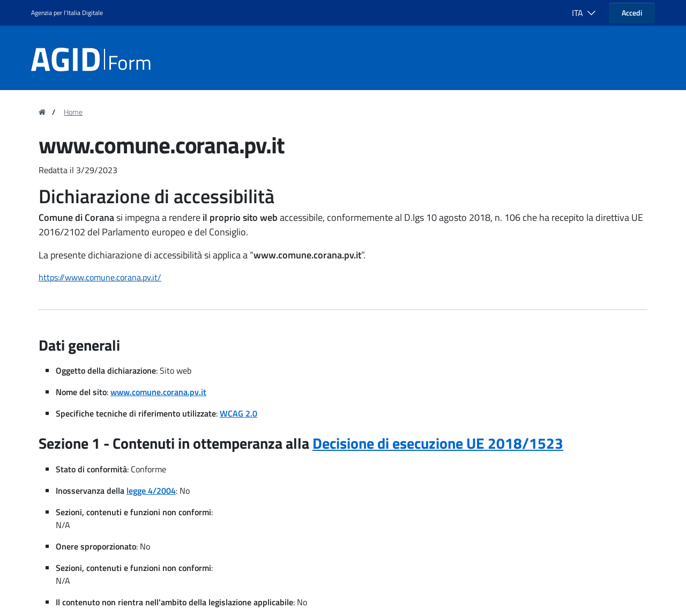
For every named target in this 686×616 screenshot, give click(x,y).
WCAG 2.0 (238, 413)
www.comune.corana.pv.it (158, 392)
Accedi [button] (632, 13)
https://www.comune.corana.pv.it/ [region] (100, 277)
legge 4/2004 (151, 491)
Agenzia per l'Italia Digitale (67, 13)
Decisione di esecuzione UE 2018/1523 (438, 443)
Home (73, 112)
